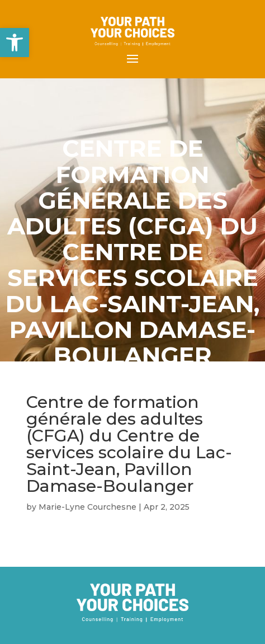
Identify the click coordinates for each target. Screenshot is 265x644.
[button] (15, 43)
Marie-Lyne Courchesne (87, 507)
